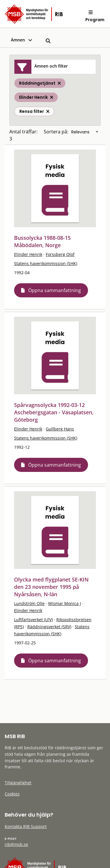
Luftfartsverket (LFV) (33, 620)
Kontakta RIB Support (26, 826)
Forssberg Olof (60, 254)
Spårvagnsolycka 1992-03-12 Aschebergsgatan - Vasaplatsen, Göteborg (54, 412)
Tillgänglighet (18, 783)
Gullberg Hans (60, 429)
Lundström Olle (29, 603)
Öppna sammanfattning (55, 290)
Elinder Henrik (28, 254)
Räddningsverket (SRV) (49, 627)
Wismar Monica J (65, 603)
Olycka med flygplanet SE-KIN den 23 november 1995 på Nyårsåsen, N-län (51, 587)
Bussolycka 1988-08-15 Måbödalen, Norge (42, 241)
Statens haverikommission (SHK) (46, 263)
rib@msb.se (16, 844)
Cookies (12, 794)
